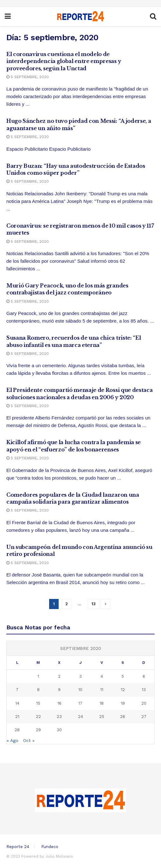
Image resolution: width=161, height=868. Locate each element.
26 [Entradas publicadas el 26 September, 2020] (123, 717)
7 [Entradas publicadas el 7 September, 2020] (17, 690)
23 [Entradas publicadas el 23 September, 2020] (59, 717)
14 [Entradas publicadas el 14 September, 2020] (17, 703)
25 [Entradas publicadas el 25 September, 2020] (102, 717)
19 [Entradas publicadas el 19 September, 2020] (123, 703)
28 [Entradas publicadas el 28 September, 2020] (17, 730)
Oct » (29, 740)
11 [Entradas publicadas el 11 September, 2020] (102, 690)
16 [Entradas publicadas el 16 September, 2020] (59, 703)
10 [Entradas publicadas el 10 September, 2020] (80, 690)
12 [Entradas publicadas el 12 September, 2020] (123, 690)
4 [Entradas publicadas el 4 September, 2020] (102, 676)
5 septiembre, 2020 (28, 77)
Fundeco (50, 847)
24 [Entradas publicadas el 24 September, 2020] (80, 717)
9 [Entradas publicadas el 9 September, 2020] (59, 690)
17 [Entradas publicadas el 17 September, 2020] (80, 703)
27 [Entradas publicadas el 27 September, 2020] (144, 717)
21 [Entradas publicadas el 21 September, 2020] (17, 717)
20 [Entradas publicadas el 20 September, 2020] (144, 703)
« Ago (13, 740)
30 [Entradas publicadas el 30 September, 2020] (59, 730)
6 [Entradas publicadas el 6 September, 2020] (144, 676)
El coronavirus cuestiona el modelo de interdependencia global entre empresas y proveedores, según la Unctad (64, 61)
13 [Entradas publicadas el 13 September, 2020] (144, 690)
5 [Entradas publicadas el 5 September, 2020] (123, 676)
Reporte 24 (18, 847)
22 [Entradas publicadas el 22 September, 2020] (38, 717)
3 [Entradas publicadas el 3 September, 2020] (80, 676)
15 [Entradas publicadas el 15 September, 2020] (38, 703)
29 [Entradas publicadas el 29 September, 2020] (38, 730)
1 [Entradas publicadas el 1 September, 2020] (38, 676)
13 (93, 604)
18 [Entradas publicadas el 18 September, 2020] (102, 703)
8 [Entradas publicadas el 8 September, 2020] (38, 690)
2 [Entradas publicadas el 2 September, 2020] (59, 676)
